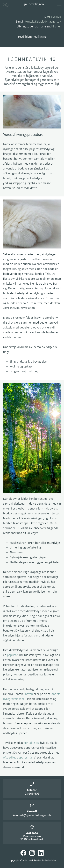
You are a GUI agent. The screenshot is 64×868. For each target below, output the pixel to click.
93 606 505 (54, 17)
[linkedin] (41, 853)
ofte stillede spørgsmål (18, 757)
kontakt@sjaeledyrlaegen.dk (43, 22)
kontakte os (31, 743)
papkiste (12, 655)
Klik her (56, 26)
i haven (28, 694)
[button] (59, 4)
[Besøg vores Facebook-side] (23, 853)
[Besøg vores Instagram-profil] (32, 853)
